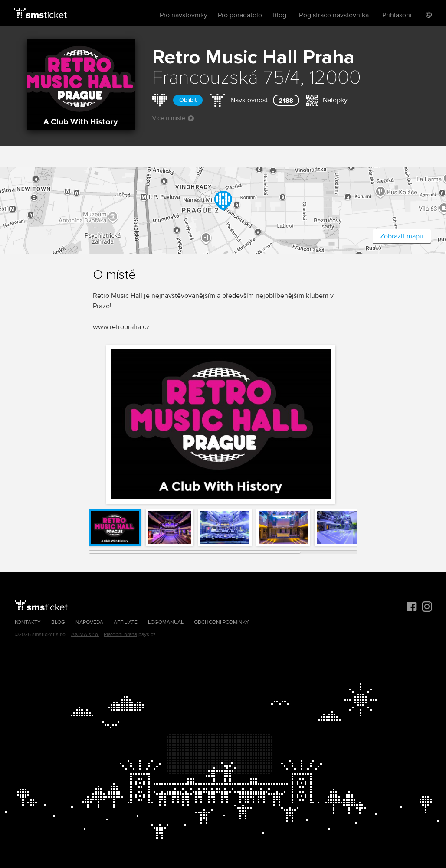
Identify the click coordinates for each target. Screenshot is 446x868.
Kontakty (28, 622)
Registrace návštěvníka (334, 15)
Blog (279, 15)
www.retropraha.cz (121, 327)
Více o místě (173, 118)
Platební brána (120, 635)
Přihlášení (397, 15)
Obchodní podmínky (221, 622)
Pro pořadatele (240, 15)
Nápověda (89, 622)
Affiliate (126, 622)
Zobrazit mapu (402, 236)
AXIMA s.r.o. (85, 635)
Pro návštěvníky (184, 15)
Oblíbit (188, 100)
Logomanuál (166, 622)
